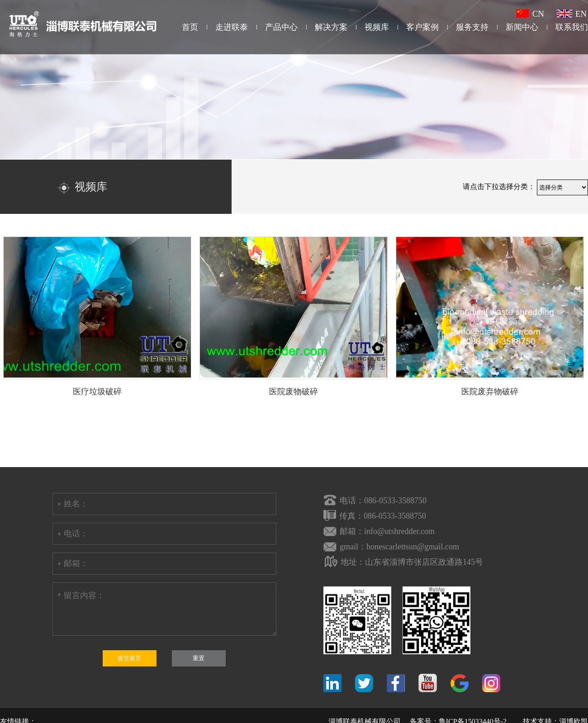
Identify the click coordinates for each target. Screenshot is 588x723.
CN (530, 14)
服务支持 (472, 27)
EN (572, 14)
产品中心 (281, 27)
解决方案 (331, 27)
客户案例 (422, 27)
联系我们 (572, 27)
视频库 (377, 27)
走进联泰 (232, 27)
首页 (190, 27)
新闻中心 (522, 27)
